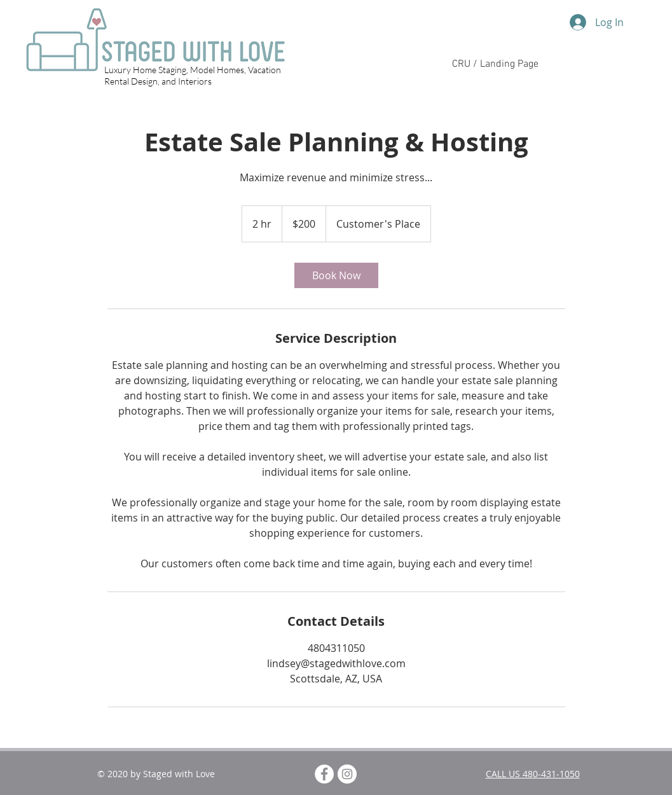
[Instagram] (347, 774)
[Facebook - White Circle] (324, 774)
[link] (336, 275)
